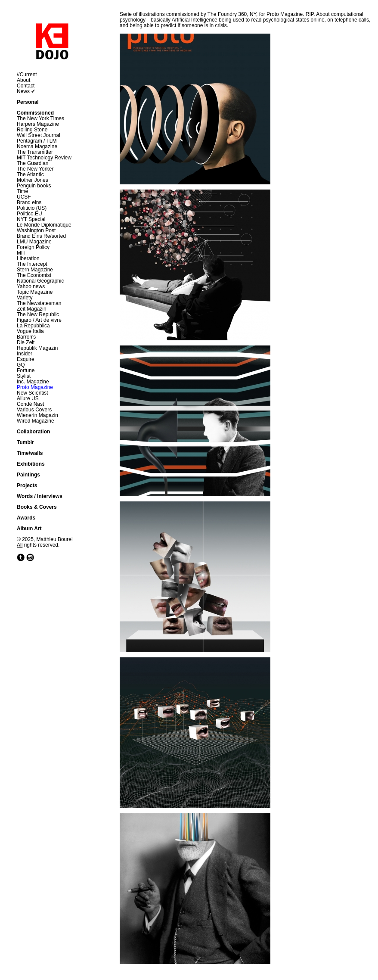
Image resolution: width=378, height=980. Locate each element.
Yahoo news (31, 286)
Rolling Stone (32, 130)
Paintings (28, 475)
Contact (26, 86)
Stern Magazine (35, 270)
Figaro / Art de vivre (39, 320)
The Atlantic (30, 174)
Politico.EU (29, 214)
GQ (21, 365)
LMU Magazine (34, 242)
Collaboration (33, 432)
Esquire (26, 359)
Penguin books (34, 186)
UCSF (24, 197)
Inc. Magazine (33, 382)
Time (22, 191)
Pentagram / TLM (37, 141)
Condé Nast (30, 404)
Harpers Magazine (38, 124)
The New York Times (40, 118)
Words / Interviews (40, 496)
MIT (21, 253)
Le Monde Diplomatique (44, 225)
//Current (27, 75)
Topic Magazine (35, 292)
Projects (27, 485)
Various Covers (34, 410)
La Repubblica (33, 326)
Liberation (28, 258)
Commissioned (35, 113)
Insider (25, 354)
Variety (25, 298)
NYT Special (31, 219)
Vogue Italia (30, 331)
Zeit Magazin (32, 309)
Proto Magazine (35, 387)
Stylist (24, 376)
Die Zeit (26, 342)
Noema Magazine (37, 146)
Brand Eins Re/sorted (41, 236)
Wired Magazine (36, 421)
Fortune (26, 370)
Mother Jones (33, 180)
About (23, 80)
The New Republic (38, 314)
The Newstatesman (39, 303)
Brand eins (29, 202)
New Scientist (33, 393)
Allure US (28, 398)
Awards (26, 518)
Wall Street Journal (39, 135)
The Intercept (32, 264)
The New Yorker (35, 169)
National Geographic (40, 281)
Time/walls (30, 453)
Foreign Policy (33, 247)
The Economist (34, 275)
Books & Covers (37, 507)
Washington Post (36, 230)
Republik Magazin (37, 348)
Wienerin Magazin (37, 415)
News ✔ (26, 91)
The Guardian (33, 163)
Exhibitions (31, 464)
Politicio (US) (32, 208)
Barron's (26, 337)
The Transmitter (35, 152)
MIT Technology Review (44, 158)
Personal (28, 102)
